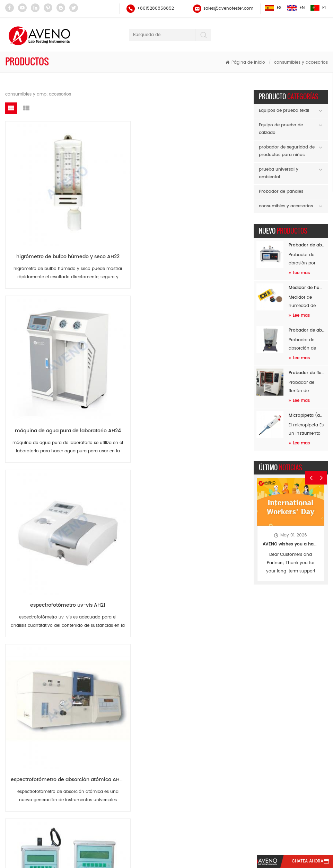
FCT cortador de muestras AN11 (43, 563)
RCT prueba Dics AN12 (197, 442)
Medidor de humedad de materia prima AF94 (307, 287)
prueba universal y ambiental (279, 172)
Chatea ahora (300, 862)
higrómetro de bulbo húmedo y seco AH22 (43, 202)
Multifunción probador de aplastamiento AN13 (122, 442)
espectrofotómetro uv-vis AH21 (200, 202)
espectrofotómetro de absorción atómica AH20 (43, 322)
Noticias (197, 823)
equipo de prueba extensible (131, 765)
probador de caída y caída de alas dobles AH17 (43, 442)
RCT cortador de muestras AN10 (122, 563)
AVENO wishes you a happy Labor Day (291, 544)
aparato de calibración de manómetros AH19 (122, 322)
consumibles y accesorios (301, 62)
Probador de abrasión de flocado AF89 (307, 244)
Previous (311, 467)
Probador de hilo (119, 718)
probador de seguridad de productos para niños (287, 150)
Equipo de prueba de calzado (281, 128)
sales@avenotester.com (228, 8)
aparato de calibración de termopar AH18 (200, 322)
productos (78, 823)
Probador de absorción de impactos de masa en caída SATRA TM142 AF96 (307, 329)
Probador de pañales (281, 191)
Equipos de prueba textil (284, 110)
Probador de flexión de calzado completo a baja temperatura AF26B (307, 372)
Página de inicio (245, 62)
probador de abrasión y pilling (133, 791)
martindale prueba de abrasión (134, 752)
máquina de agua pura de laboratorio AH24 (122, 202)
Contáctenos (251, 823)
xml (197, 836)
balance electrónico (122, 704)
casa (33, 823)
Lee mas (299, 272)
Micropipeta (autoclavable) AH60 (307, 414)
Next (322, 467)
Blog (163, 836)
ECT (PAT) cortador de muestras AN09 (200, 563)
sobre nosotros (139, 823)
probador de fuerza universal (131, 778)
